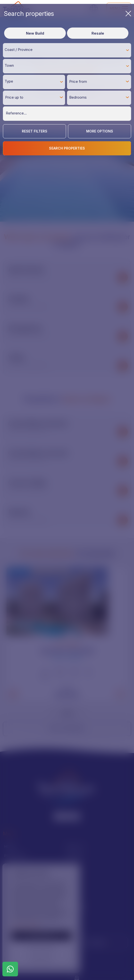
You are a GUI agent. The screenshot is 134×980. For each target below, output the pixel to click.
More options (100, 131)
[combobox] (67, 50)
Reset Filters (35, 131)
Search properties (67, 14)
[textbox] (68, 50)
